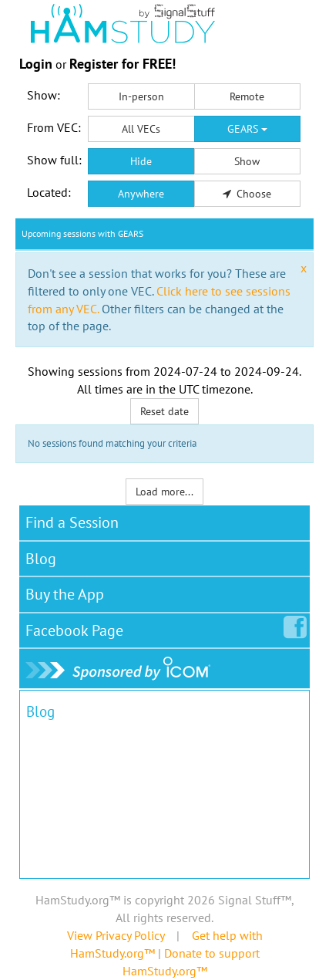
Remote (247, 96)
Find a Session (72, 522)
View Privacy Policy (116, 935)
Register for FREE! (123, 64)
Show (247, 161)
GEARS (247, 129)
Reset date (164, 411)
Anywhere (141, 194)
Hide (141, 161)
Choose (247, 194)
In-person (141, 96)
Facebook (77, 627)
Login (36, 64)
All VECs (141, 129)
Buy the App (65, 594)
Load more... (164, 492)
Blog (41, 559)
